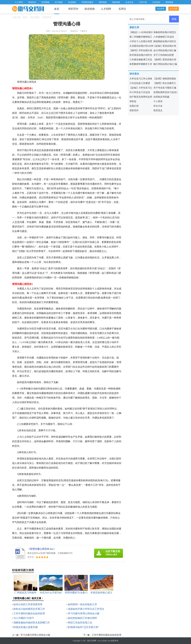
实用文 (122, 9)
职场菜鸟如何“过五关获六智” (84, 627)
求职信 (133, 101)
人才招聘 (106, 9)
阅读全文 (74, 31)
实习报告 (59, 2)
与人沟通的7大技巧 (24, 618)
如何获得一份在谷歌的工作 (82, 604)
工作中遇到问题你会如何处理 (29, 613)
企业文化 (129, 2)
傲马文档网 (92, 641)
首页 (57, 9)
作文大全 (158, 106)
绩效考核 (116, 2)
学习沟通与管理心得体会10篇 (84, 613)
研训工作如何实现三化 (80, 623)
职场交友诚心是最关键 (25, 627)
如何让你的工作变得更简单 (28, 604)
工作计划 (143, 2)
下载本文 (84, 31)
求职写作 (73, 9)
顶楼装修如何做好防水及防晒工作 (32, 623)
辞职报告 (169, 2)
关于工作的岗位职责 (164, 55)
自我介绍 (134, 106)
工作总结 (156, 2)
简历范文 (32, 2)
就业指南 (90, 9)
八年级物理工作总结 (164, 37)
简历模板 (45, 2)
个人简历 (19, 2)
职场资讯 (47, 17)
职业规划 (72, 2)
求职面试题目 (87, 2)
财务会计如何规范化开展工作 (29, 609)
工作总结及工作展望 (140, 83)
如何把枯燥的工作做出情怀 (82, 618)
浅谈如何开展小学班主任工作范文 (86, 609)
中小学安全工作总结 (140, 92)
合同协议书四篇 (161, 97)
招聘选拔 (103, 2)
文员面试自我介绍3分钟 (141, 46)
